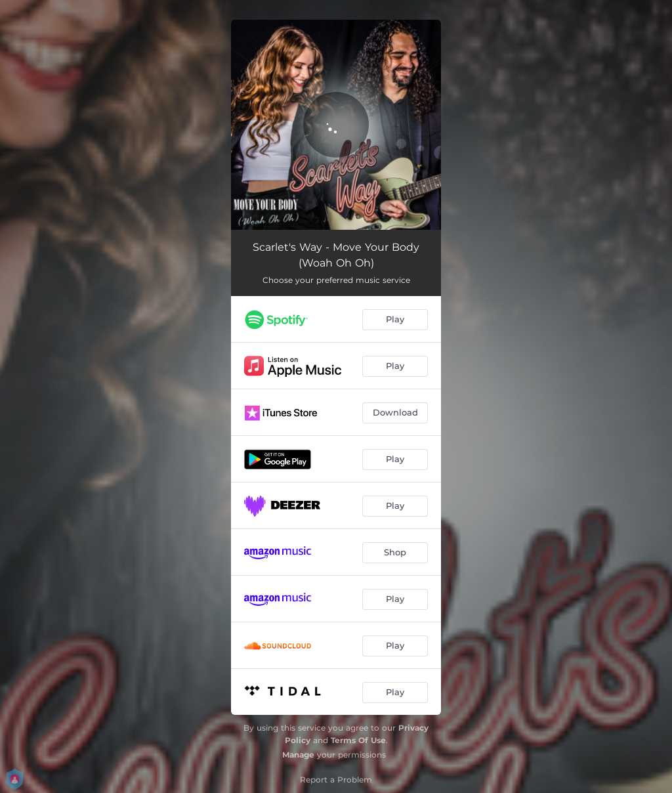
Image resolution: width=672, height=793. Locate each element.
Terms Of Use (358, 740)
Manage (298, 755)
